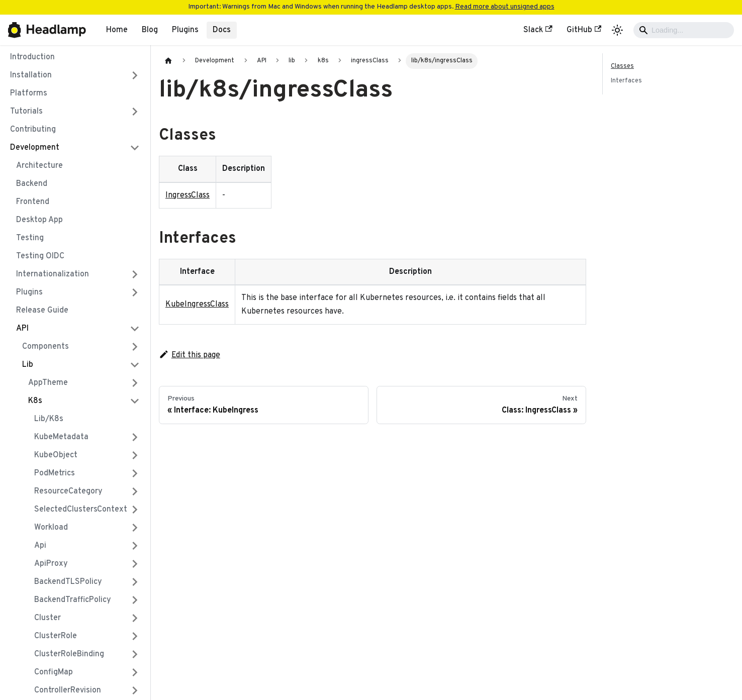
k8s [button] (35, 401)
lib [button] (28, 365)
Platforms (29, 93)
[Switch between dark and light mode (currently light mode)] (617, 30)
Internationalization (53, 274)
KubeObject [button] (56, 455)
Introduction (32, 57)
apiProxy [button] (51, 564)
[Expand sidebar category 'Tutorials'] (135, 112)
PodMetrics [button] (55, 473)
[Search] (684, 30)
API (22, 329)
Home (117, 30)
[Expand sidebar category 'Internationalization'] (135, 274)
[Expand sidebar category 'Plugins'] (135, 292)
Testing (30, 238)
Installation (31, 75)
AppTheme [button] (48, 383)
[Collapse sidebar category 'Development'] (135, 148)
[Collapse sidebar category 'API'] (135, 329)
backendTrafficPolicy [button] (73, 600)
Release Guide (42, 311)
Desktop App (39, 220)
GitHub (584, 30)
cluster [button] (48, 618)
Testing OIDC (40, 256)
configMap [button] (54, 672)
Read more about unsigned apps (505, 7)
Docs (222, 30)
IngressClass (188, 195)
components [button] (45, 347)
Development (35, 148)
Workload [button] (51, 528)
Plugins (185, 30)
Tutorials (26, 112)
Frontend (33, 202)
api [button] (40, 546)
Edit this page (190, 355)
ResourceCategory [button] (68, 491)
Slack (538, 30)
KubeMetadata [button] (61, 437)
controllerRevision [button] (68, 690)
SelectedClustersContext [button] (81, 510)
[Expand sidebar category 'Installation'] (135, 75)
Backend (32, 184)
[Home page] (168, 61)
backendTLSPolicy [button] (68, 582)
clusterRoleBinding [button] (69, 654)
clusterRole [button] (56, 636)
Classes (622, 66)
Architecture (39, 166)
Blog (150, 30)
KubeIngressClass (197, 305)
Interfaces (626, 81)
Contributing (33, 130)
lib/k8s (49, 419)
